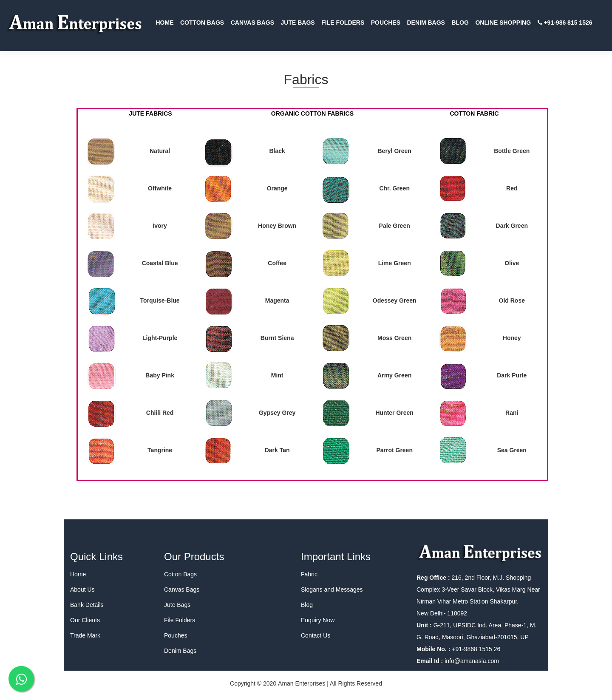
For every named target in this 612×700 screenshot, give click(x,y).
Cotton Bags (180, 574)
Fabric (309, 574)
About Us (82, 589)
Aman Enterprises (302, 683)
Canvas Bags (182, 589)
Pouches (176, 635)
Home (78, 574)
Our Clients (85, 620)
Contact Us (316, 635)
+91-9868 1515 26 (475, 649)
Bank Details (87, 605)
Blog (307, 605)
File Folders (180, 620)
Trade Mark (85, 635)
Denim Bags (180, 651)
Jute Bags (177, 605)
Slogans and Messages (332, 589)
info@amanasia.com (472, 661)
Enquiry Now (318, 620)
